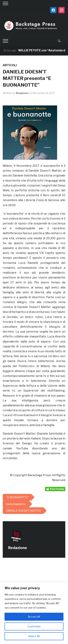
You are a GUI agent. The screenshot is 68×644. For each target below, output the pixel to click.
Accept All (34, 617)
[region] (34, 613)
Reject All (34, 636)
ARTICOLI (10, 65)
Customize (34, 626)
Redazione (22, 93)
